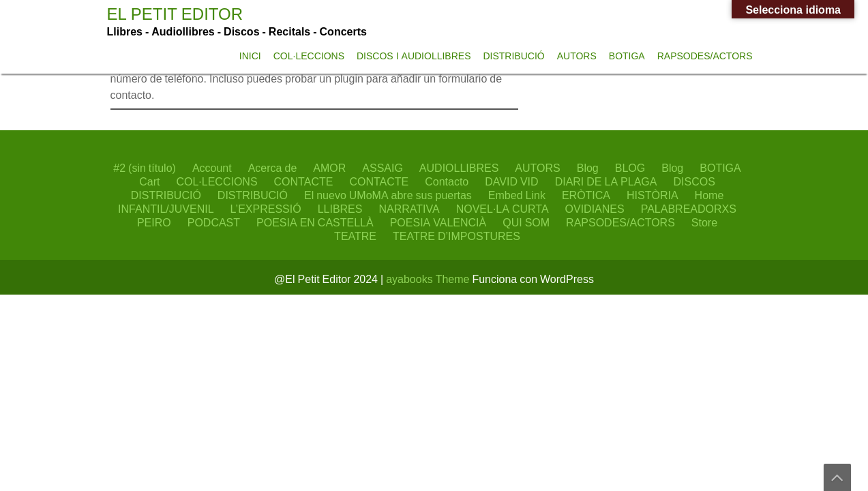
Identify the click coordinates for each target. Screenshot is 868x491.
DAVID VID (511, 181)
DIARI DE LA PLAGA (606, 181)
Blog (588, 168)
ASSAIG (383, 168)
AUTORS (577, 56)
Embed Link (517, 195)
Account (212, 168)
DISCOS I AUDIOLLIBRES (414, 56)
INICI (250, 56)
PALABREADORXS (689, 209)
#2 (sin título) (145, 168)
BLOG (630, 168)
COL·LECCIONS (309, 56)
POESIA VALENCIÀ (438, 222)
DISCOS (694, 181)
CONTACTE (304, 181)
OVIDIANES (595, 209)
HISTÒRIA (653, 195)
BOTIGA (627, 56)
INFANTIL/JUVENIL (166, 209)
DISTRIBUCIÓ (513, 56)
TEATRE (355, 236)
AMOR (329, 168)
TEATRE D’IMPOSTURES (457, 236)
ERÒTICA (586, 195)
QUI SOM (526, 222)
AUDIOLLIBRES (459, 168)
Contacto (447, 181)
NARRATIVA (409, 209)
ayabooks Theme (429, 279)
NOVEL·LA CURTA (503, 209)
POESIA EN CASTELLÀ (315, 222)
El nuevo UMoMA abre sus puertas (388, 195)
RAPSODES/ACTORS (705, 56)
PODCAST (214, 222)
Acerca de (273, 168)
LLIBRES (340, 209)
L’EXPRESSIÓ (266, 209)
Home (709, 195)
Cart (149, 181)
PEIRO (154, 222)
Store (704, 222)
